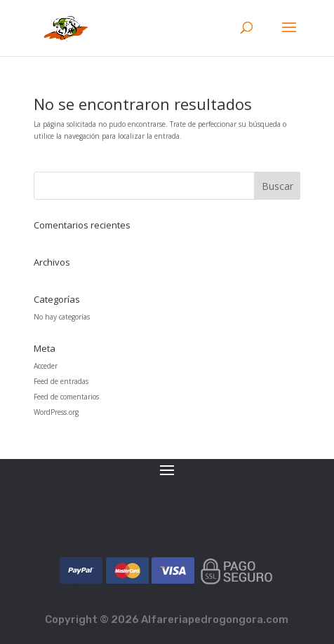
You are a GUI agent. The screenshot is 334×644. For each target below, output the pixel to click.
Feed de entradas (61, 381)
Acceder (46, 366)
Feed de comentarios (66, 397)
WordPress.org (56, 412)
